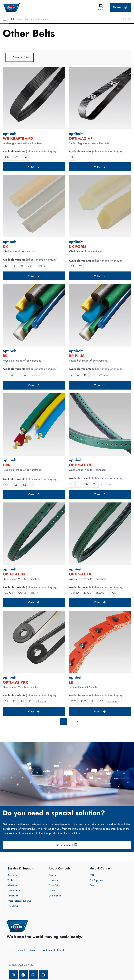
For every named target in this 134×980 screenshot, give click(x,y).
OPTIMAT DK (14, 574)
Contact (93, 885)
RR (5, 356)
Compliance (55, 896)
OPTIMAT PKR (15, 682)
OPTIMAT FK (80, 574)
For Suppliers (96, 880)
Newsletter (13, 906)
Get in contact (67, 845)
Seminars (12, 875)
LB (71, 682)
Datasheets (13, 896)
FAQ (92, 875)
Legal (33, 950)
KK (5, 247)
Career (52, 890)
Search (127, 19)
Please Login (120, 7)
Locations (53, 880)
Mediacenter (14, 890)
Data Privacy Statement (52, 950)
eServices (12, 885)
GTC (10, 950)
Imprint (21, 950)
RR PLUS (77, 356)
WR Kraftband (18, 138)
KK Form (78, 247)
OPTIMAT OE (80, 465)
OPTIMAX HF (81, 138)
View (34, 167)
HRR (7, 465)
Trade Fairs (54, 885)
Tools (10, 880)
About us (53, 875)
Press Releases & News (19, 901)
